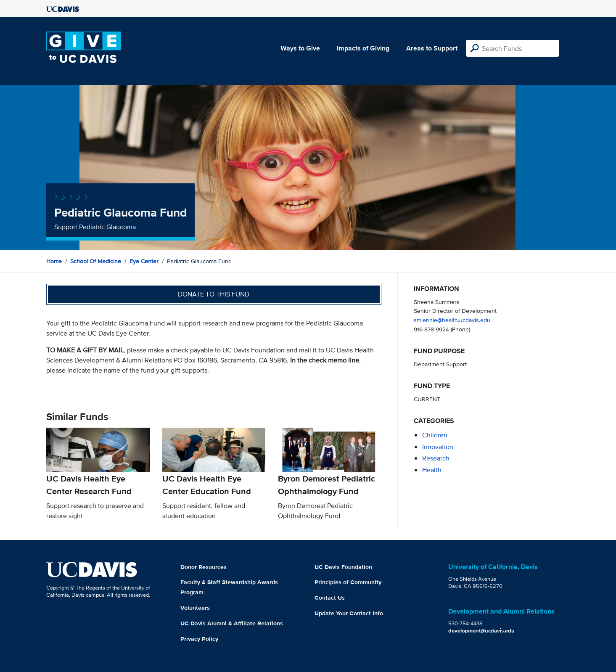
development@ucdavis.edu (481, 631)
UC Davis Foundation (343, 567)
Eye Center (144, 261)
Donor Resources (204, 567)
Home (54, 261)
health (432, 470)
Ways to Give (300, 48)
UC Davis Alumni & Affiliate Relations (232, 623)
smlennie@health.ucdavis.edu (452, 320)
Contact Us (330, 598)
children (435, 435)
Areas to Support (432, 48)
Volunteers (195, 608)
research (436, 458)
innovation (438, 447)
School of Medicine (96, 261)
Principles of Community (348, 582)
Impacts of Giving (363, 48)
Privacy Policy (199, 639)
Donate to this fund (214, 294)
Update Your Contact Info (349, 613)
